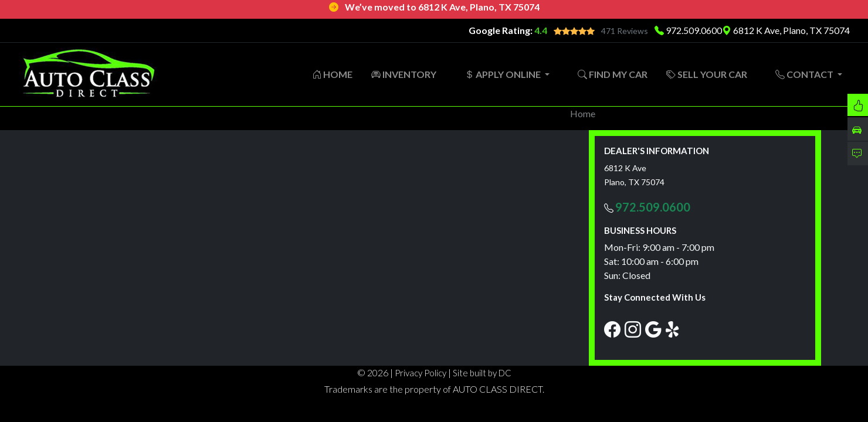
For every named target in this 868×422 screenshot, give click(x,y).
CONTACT (805, 74)
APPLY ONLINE (503, 74)
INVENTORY (404, 74)
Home (583, 113)
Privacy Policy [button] (421, 373)
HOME (332, 74)
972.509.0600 (694, 30)
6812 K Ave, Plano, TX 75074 (786, 30)
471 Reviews (625, 31)
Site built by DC (482, 373)
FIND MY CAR (613, 74)
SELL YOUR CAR (707, 74)
